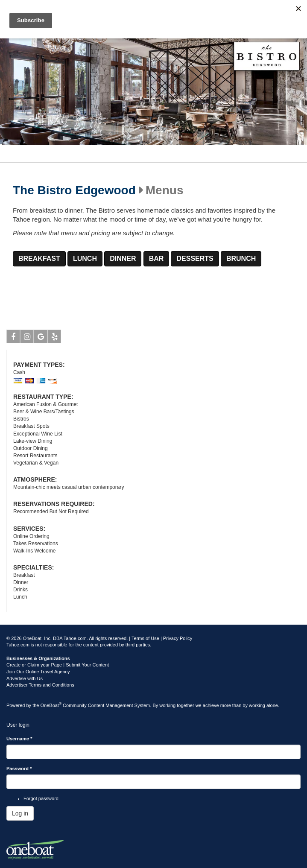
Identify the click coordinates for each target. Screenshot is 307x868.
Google (41, 338)
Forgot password (41, 798)
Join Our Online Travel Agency (38, 672)
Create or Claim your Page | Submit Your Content (58, 665)
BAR (156, 259)
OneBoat (51, 705)
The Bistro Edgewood (74, 190)
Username (19, 739)
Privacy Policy (178, 638)
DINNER (123, 259)
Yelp (54, 338)
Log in (20, 813)
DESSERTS (195, 259)
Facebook (13, 338)
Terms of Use (145, 638)
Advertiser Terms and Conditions (40, 685)
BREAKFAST (39, 259)
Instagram (27, 338)
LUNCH (85, 259)
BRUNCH (241, 259)
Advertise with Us (25, 678)
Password (19, 769)
